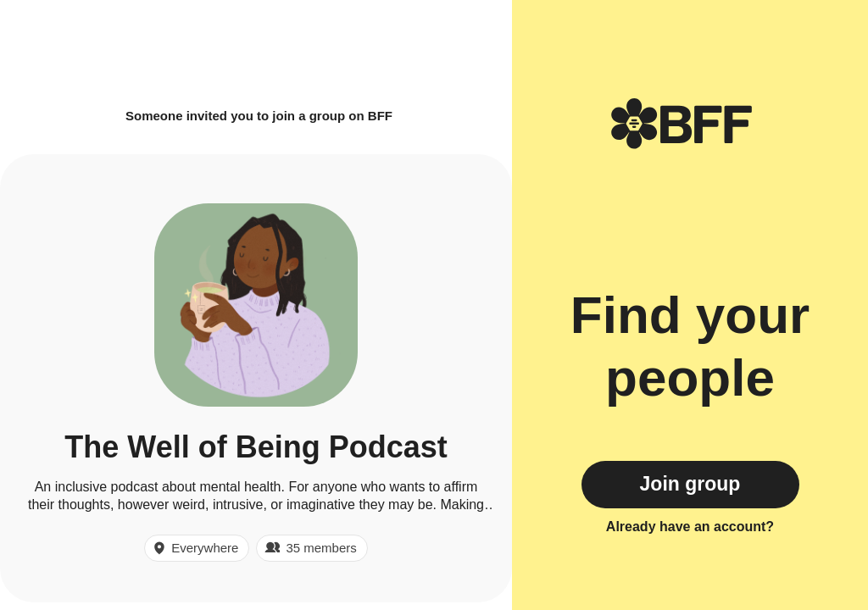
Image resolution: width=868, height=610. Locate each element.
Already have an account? (690, 527)
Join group (690, 484)
